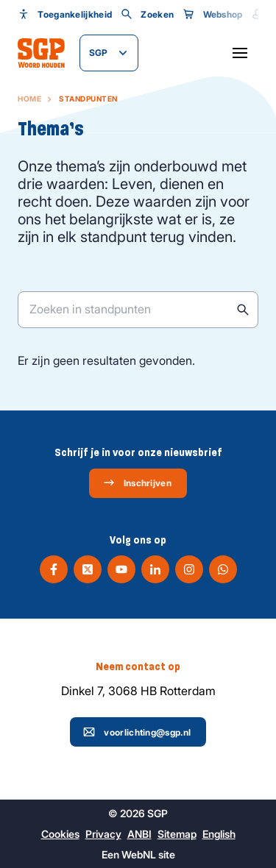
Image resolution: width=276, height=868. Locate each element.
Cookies (60, 834)
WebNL (139, 854)
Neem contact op (138, 666)
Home (29, 99)
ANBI (139, 834)
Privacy (103, 834)
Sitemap (177, 834)
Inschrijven (137, 483)
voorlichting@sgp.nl (137, 732)
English (219, 834)
